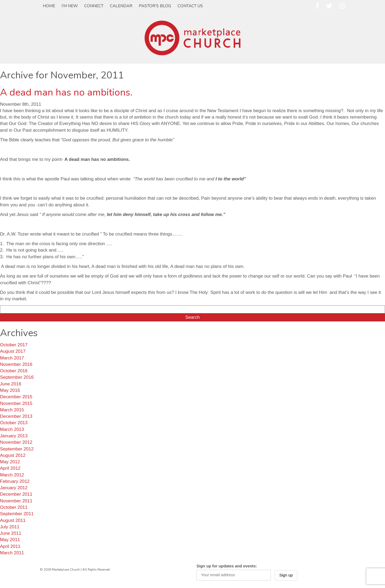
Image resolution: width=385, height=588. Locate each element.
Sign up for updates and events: (227, 566)
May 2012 (10, 462)
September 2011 (17, 514)
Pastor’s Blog (155, 6)
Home (49, 6)
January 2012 (14, 488)
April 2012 (10, 468)
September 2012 (17, 449)
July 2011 (10, 527)
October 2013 (14, 423)
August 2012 (13, 455)
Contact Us (190, 6)
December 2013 (16, 416)
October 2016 (14, 371)
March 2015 (12, 410)
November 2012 (16, 442)
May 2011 (10, 540)
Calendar (121, 6)
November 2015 (16, 403)
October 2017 (14, 345)
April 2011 (10, 546)
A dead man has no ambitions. (66, 92)
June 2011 (11, 533)
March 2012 (12, 475)
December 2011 (16, 494)
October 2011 (14, 507)
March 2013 (12, 429)
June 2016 (11, 384)
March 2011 (12, 553)
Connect (94, 6)
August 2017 (13, 351)
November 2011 (16, 501)
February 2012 (15, 481)
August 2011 (13, 520)
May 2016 (10, 390)
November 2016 (16, 364)
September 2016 (17, 377)
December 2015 (16, 397)
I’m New (70, 6)
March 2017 (12, 358)
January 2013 (14, 436)
